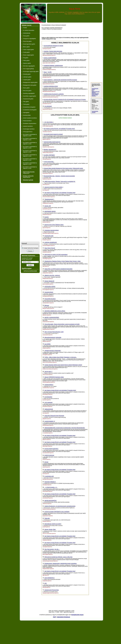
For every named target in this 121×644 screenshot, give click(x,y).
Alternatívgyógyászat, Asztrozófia (53, 337)
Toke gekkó (26, 102)
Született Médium (49, 385)
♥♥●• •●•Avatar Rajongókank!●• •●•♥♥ (54, 332)
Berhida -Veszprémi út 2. (50, 150)
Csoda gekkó (26, 52)
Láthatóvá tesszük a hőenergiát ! (53, 351)
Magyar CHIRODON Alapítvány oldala (54, 377)
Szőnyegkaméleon (28, 132)
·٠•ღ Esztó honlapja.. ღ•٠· (51, 487)
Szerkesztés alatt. (49, 236)
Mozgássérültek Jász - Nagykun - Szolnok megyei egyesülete (59, 176)
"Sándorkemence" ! (49, 199)
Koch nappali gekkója (28, 69)
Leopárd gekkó (27, 80)
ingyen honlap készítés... (95, 95)
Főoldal (25, 28)
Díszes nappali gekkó (28, 55)
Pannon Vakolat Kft (49, 281)
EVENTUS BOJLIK (49, 455)
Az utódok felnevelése (29, 30)
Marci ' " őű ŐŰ (48, 72)
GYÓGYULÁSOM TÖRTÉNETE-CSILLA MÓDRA (57, 512)
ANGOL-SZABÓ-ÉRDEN (50, 58)
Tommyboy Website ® (50, 482)
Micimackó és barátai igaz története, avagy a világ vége (58, 557)
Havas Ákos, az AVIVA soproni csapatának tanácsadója (58, 269)
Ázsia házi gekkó (27, 41)
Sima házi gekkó (27, 91)
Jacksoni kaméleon (28, 126)
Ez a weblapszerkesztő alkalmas (96, 92)
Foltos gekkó (26, 61)
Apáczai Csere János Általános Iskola (54, 225)
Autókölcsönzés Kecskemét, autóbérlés (54, 94)
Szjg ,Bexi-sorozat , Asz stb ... (52, 549)
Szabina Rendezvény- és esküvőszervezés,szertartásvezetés (60, 506)
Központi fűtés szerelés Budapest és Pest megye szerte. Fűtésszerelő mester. (63, 168)
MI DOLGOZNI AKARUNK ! (51, 449)
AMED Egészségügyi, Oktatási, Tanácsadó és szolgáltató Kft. (60, 182)
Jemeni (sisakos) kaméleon (30, 118)
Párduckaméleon (27, 121)
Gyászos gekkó (27, 63)
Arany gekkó (26, 36)
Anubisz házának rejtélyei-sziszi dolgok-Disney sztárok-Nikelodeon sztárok (63, 365)
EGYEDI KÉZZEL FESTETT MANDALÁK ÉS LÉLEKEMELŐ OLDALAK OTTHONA (65, 100)
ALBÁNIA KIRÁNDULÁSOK (51, 86)
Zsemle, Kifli (48, 206)
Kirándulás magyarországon (52, 230)
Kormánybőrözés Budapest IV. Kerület (53, 46)
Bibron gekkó (26, 47)
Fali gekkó (26, 58)
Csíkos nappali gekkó (28, 50)
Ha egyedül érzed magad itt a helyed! (53, 134)
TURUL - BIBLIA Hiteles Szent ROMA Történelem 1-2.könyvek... (61, 357)
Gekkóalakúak (27, 33)
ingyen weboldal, (95, 94)
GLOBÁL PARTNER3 (49, 155)
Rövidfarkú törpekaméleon (30, 123)
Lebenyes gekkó (27, 77)
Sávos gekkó (26, 88)
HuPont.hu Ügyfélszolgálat (30, 271)
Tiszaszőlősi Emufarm (50, 299)
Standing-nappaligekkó (29, 93)
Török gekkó (26, 104)
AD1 (46, 583)
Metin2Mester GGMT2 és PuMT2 (53, 524)
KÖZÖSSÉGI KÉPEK (50, 287)
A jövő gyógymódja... (49, 162)
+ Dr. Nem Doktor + (49, 122)
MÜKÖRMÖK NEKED (50, 211)
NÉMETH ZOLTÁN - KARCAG (52, 276)
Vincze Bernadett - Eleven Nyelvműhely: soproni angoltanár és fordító (62, 324)
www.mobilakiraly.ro (49, 578)
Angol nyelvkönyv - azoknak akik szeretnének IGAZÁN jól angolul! (60, 80)
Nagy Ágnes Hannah (50, 248)
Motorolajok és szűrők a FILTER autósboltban (56, 255)
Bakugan (47, 305)
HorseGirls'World (49, 292)
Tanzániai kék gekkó (28, 99)
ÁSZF (54, 617)
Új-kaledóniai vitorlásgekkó (30, 110)
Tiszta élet (47, 518)
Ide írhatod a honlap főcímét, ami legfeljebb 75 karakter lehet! (59, 129)
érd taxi (46, 462)
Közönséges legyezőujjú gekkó (31, 71)
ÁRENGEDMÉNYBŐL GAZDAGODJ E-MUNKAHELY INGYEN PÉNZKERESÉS (65, 428)
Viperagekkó (26, 113)
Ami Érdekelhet (48, 397)
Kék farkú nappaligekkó (29, 66)
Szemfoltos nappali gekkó (30, 96)
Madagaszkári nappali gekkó (30, 82)
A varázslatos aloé (49, 476)
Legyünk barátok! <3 (50, 421)
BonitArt (47, 217)
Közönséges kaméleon (29, 129)
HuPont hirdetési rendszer (65, 118)
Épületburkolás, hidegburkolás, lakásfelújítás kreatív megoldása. (61, 564)
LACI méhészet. (49, 402)
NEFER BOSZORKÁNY (51, 501)
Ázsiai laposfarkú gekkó (29, 44)
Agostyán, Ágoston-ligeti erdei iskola (53, 51)
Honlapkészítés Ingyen (77, 615)
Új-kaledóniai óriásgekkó (29, 107)
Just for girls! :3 (48, 372)
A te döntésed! (48, 106)
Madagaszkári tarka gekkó (30, 85)
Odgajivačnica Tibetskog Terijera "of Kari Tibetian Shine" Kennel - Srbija (63, 261)
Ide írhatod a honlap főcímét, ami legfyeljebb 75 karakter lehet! (60, 390)
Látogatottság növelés (95, 112)
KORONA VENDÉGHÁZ (51, 242)
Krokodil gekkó (27, 74)
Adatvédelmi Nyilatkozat (63, 617)
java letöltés (48, 344)
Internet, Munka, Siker (50, 529)
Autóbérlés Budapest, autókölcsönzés (53, 66)
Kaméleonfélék (27, 115)
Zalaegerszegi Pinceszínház (52, 590)
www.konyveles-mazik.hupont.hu (52, 142)
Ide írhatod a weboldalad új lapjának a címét (30, 135)
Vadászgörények (49, 409)
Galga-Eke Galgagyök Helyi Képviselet (54, 416)
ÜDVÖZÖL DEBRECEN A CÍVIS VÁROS (55, 311)
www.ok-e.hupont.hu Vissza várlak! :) (54, 187)
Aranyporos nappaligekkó (29, 39)
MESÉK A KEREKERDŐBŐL (52, 318)
